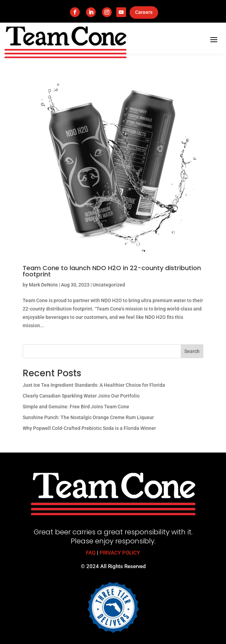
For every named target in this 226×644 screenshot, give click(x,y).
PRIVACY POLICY (120, 553)
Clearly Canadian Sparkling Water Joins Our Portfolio (81, 396)
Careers (144, 12)
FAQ (91, 553)
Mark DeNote (43, 285)
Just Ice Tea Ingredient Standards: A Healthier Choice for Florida (94, 385)
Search (192, 351)
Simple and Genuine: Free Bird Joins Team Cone (76, 407)
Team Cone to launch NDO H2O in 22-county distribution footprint (112, 271)
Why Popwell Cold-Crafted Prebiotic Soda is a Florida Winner (89, 428)
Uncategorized (109, 285)
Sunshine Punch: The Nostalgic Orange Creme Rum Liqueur (88, 417)
